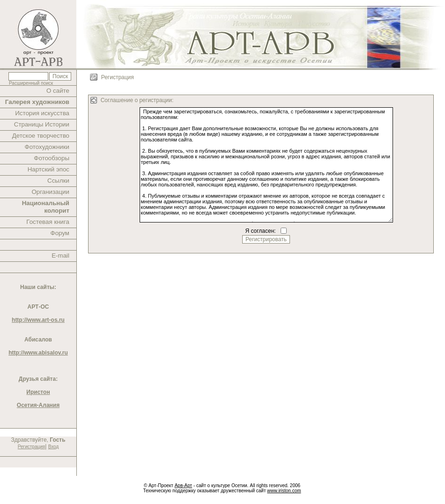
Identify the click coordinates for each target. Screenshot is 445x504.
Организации (50, 192)
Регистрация (31, 447)
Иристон (38, 392)
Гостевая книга (48, 222)
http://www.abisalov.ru (38, 353)
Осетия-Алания (38, 405)
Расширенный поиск (31, 83)
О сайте (58, 91)
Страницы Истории (42, 124)
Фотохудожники (47, 147)
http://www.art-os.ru (38, 320)
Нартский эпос (48, 169)
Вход (54, 447)
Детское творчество (41, 136)
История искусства (42, 113)
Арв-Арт (183, 485)
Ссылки (58, 181)
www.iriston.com (284, 491)
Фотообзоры (52, 158)
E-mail (60, 256)
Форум (60, 233)
